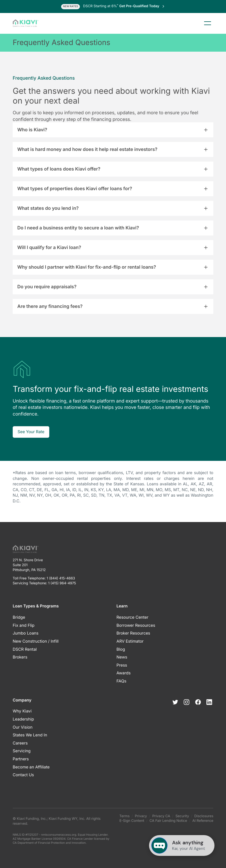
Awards (124, 673)
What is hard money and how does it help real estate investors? (87, 149)
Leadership (23, 719)
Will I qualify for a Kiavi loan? (49, 247)
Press (122, 665)
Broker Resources (133, 633)
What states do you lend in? (48, 208)
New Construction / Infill (36, 641)
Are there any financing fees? (50, 306)
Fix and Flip (24, 625)
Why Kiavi (22, 711)
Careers (20, 743)
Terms (124, 816)
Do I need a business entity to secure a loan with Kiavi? (78, 228)
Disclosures (204, 816)
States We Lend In (30, 735)
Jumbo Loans (26, 633)
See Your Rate (31, 432)
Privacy (141, 816)
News (122, 657)
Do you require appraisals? (47, 287)
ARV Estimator (130, 641)
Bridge (19, 617)
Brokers (20, 657)
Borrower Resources (136, 625)
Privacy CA (161, 816)
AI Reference (203, 821)
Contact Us (23, 775)
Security (182, 816)
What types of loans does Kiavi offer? (59, 169)
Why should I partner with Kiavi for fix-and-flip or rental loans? (87, 267)
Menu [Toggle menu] (208, 23)
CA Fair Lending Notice (168, 821)
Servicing (22, 751)
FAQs (121, 681)
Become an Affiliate (31, 767)
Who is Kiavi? (32, 130)
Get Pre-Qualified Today (142, 6)
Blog (121, 649)
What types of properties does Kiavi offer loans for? (75, 188)
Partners (21, 759)
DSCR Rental (25, 649)
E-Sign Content (132, 821)
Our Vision (23, 727)
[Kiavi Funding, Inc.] (26, 23)
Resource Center (132, 617)
